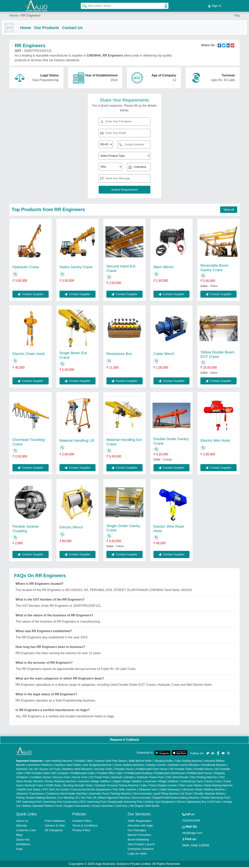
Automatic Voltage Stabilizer (161, 782)
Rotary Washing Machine (61, 782)
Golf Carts (214, 803)
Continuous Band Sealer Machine (67, 794)
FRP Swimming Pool (29, 803)
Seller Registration (140, 822)
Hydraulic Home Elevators (184, 766)
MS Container (60, 774)
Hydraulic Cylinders (123, 778)
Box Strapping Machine (98, 766)
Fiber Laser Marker (191, 786)
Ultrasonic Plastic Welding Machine (203, 790)
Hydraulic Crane (26, 268)
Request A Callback (124, 740)
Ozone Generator (103, 807)
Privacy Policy (81, 831)
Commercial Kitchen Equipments (91, 790)
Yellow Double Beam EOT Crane (217, 355)
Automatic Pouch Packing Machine (110, 794)
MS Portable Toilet (181, 770)
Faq (237, 15)
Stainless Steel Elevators (77, 770)
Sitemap (21, 826)
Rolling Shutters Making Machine (36, 798)
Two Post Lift (88, 798)
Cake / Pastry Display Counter (159, 786)
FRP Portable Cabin (38, 774)
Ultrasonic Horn (148, 790)
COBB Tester (53, 786)
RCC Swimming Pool (93, 803)
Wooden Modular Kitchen (209, 794)
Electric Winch (71, 528)
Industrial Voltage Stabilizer (94, 782)
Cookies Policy (82, 822)
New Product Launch (141, 845)
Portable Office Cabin (110, 774)
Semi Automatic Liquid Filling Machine (156, 794)
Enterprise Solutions (141, 850)
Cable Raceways (170, 790)
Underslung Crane (192, 782)
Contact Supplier (30, 295)
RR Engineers (31, 15)
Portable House (124, 770)
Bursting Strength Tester (78, 786)
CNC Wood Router (177, 778)
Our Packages (137, 831)
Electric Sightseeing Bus (192, 803)
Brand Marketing (138, 840)
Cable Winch (164, 354)
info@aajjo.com (192, 834)
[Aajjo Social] (208, 754)
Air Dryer (186, 794)
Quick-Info (23, 840)
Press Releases (55, 822)
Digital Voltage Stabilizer (128, 782)
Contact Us (80, 28)
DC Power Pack (100, 778)
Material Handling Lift (77, 441)
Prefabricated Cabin (83, 774)
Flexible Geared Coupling (25, 529)
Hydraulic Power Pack (150, 778)
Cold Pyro (121, 807)
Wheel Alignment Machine (114, 798)
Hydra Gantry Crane (76, 268)
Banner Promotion (139, 836)
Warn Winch (164, 268)
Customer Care (26, 831)
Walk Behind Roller (140, 762)
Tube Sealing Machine (188, 762)
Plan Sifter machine (124, 790)
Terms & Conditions (85, 826)
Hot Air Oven (80, 778)
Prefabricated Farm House (152, 770)
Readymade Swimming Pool (125, 803)
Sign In (215, 6)
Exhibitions (23, 845)
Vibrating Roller (163, 762)
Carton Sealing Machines (129, 766)
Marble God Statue (29, 790)
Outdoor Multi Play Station (111, 762)
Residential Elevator (214, 766)
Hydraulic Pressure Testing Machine (117, 786)
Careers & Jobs (55, 826)
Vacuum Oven (61, 778)
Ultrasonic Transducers (30, 794)
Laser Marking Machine (58, 762)
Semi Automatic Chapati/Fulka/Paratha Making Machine (166, 798)
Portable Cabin (84, 762)
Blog (19, 836)
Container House (40, 778)
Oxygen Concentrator (77, 807)
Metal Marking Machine (219, 786)
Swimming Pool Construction (61, 803)
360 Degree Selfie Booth (144, 807)
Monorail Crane (34, 786)
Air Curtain (62, 790)
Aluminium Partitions (40, 766)
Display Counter (156, 766)
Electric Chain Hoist (29, 354)
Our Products (54, 28)
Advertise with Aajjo (140, 826)
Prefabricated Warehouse (169, 774)
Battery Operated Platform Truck (42, 807)
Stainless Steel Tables (68, 766)
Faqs (19, 850)
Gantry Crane (213, 782)
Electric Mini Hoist (215, 441)
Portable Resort (203, 770)
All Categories (54, 831)
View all (229, 210)
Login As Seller (137, 854)
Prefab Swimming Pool (215, 798)
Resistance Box (119, 354)
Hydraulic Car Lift (27, 770)
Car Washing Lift (68, 798)
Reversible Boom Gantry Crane (214, 268)
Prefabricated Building (138, 774)
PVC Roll (48, 790)
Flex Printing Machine (204, 778)
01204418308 (191, 821)
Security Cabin (103, 770)
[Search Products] (83, 6)
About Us (22, 822)
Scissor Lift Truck (50, 770)
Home (14, 15)
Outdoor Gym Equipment (160, 803)
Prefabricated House (199, 774)
